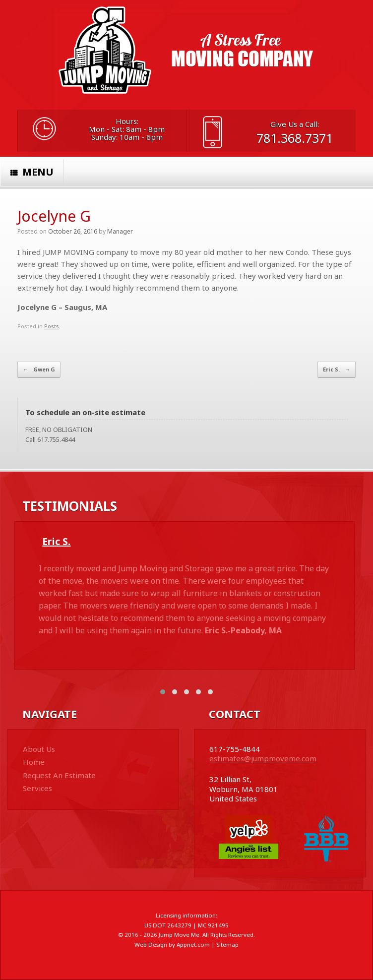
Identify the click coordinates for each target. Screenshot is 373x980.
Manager (120, 231)
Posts (52, 326)
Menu (32, 172)
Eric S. (337, 369)
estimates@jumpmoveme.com (263, 758)
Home (34, 762)
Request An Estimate (59, 775)
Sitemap (227, 945)
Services (37, 788)
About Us (39, 749)
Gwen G (39, 369)
